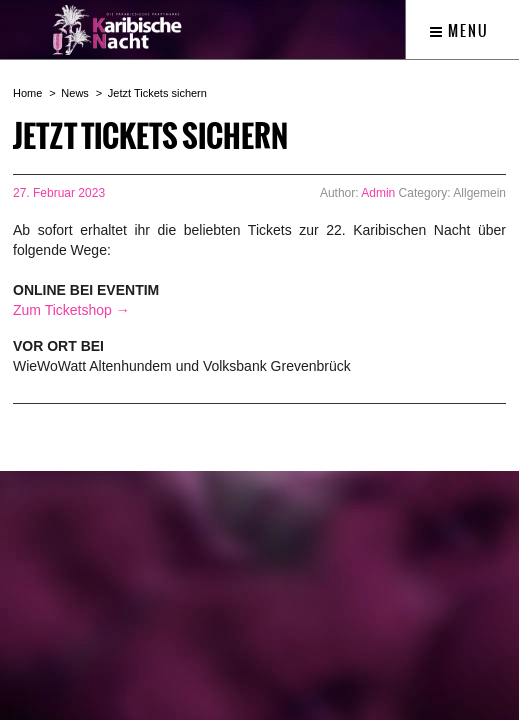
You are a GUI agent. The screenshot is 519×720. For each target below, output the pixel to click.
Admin (378, 193)
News (75, 93)
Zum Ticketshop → (71, 310)
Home (27, 93)
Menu (459, 31)
